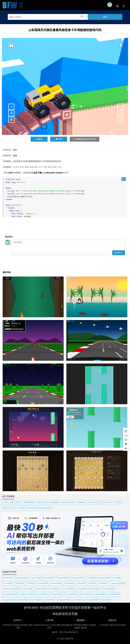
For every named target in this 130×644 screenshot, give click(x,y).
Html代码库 (8, 578)
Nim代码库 (78, 600)
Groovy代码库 (68, 589)
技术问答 (15, 625)
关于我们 (61, 639)
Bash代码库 (114, 594)
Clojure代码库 (9, 600)
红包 (12, 508)
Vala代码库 (95, 589)
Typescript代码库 (118, 583)
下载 (59, 139)
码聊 (58, 625)
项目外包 (113, 625)
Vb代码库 (81, 583)
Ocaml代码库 (108, 589)
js (14, 167)
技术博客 (7, 625)
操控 (50, 167)
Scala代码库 (42, 594)
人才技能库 (104, 625)
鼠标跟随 (54, 502)
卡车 (41, 167)
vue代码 (20, 508)
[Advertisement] (65, 225)
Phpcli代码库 (62, 578)
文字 (113, 502)
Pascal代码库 (71, 594)
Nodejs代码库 (104, 578)
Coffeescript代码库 (11, 589)
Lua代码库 (82, 589)
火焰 (5, 502)
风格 (31, 167)
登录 (18, 502)
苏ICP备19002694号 (69, 632)
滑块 (120, 502)
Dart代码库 (69, 583)
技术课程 (24, 625)
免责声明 (69, 639)
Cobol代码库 (50, 600)
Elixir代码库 (36, 600)
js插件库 (69, 625)
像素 (27, 167)
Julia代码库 (27, 589)
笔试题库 (122, 625)
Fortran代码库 (100, 594)
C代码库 (117, 578)
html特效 (77, 625)
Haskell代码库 (64, 600)
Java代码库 (36, 578)
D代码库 (92, 583)
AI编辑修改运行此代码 (85, 139)
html (15, 150)
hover (105, 502)
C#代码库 (91, 578)
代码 (21, 5)
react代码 (31, 508)
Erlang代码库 (56, 594)
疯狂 (22, 167)
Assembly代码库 (10, 594)
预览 (39, 139)
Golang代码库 (77, 578)
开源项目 (92, 625)
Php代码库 (49, 578)
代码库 (85, 625)
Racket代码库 (92, 600)
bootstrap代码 (44, 508)
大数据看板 (28, 502)
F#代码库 (103, 583)
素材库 (84, 628)
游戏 (15, 156)
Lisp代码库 (106, 600)
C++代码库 (8, 583)
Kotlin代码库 (41, 589)
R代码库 (31, 583)
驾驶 (45, 167)
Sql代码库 (20, 583)
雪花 (38, 502)
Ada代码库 (23, 600)
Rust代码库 (43, 583)
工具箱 (53, 625)
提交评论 (118, 253)
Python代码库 (22, 578)
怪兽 (36, 167)
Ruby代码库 (56, 583)
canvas (91, 502)
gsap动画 (65, 502)
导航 (5, 508)
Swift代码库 (85, 594)
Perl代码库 (54, 589)
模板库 (77, 628)
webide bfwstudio (42, 625)
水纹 (12, 502)
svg (99, 502)
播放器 (82, 502)
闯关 (18, 167)
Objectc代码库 (27, 594)
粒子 (74, 502)
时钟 (45, 502)
